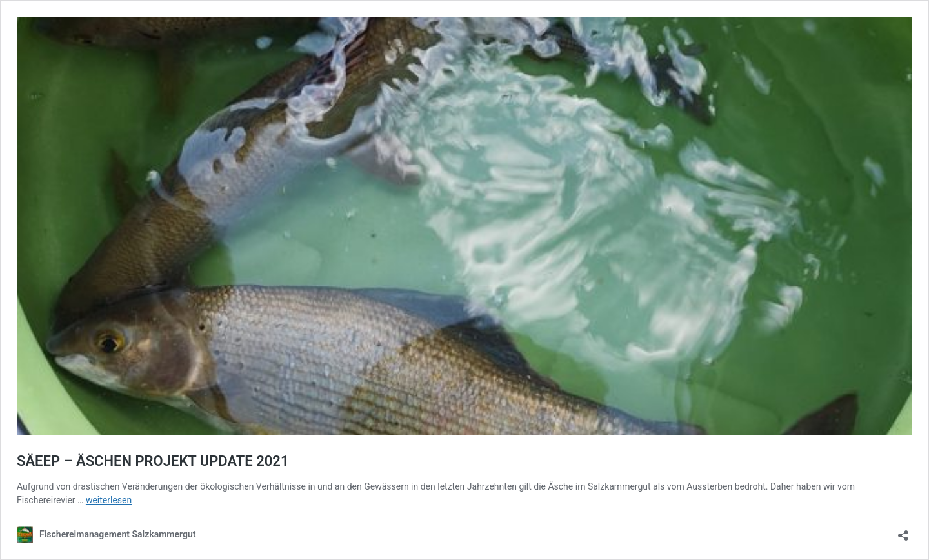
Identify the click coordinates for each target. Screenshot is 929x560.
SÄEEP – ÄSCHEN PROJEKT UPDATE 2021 (153, 461)
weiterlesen (109, 500)
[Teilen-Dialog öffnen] (903, 531)
